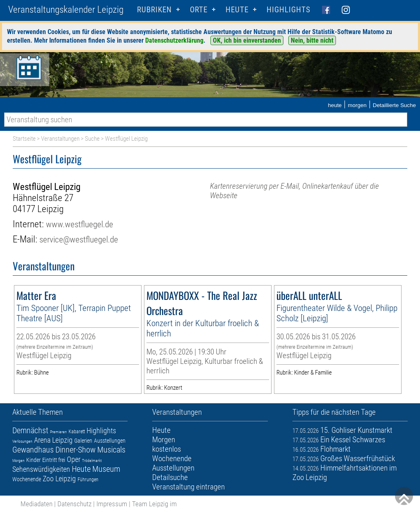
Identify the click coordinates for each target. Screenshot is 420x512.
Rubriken (154, 10)
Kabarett (77, 432)
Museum (106, 469)
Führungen (88, 480)
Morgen (18, 461)
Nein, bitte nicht (312, 40)
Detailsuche (170, 477)
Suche (92, 139)
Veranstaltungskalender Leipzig (66, 10)
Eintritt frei (54, 460)
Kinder (33, 460)
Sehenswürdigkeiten (41, 469)
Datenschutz (74, 504)
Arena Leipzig (53, 440)
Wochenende (27, 479)
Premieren (58, 432)
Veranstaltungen (60, 139)
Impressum (112, 504)
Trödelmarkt (92, 461)
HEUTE (237, 10)
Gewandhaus (33, 450)
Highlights (289, 10)
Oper (74, 459)
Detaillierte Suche (394, 105)
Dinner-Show (75, 450)
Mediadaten (37, 504)
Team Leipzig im (154, 504)
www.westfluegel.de (80, 224)
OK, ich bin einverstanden (247, 40)
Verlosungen (22, 441)
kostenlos (167, 449)
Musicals (111, 450)
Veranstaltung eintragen (188, 487)
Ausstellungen (110, 441)
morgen (357, 105)
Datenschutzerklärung (174, 40)
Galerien (83, 441)
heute (335, 105)
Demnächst (30, 430)
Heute (81, 469)
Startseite (24, 139)
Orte (199, 10)
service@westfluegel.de (79, 239)
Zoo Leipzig (59, 479)
